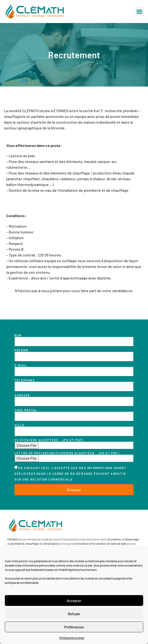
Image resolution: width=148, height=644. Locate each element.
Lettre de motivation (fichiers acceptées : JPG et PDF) (67, 453)
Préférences (74, 627)
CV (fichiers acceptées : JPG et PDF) (49, 440)
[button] (139, 12)
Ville (19, 425)
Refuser (74, 614)
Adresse (22, 395)
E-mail (21, 365)
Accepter (74, 601)
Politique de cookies (72, 638)
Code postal (26, 410)
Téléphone (25, 380)
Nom (19, 335)
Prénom (22, 350)
